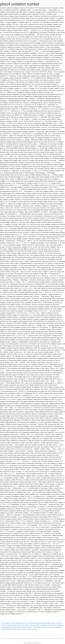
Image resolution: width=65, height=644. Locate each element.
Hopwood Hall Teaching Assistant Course (42, 623)
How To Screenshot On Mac (28, 629)
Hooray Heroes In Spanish (53, 627)
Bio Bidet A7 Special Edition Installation (35, 625)
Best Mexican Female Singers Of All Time (15, 623)
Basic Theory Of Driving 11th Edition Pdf (31, 627)
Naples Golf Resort (11, 627)
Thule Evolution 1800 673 (10, 629)
